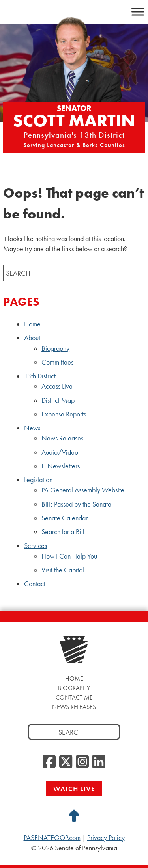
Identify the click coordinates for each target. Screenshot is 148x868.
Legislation (38, 480)
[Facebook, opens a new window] (49, 762)
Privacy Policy (106, 838)
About (32, 338)
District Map (58, 400)
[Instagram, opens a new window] (82, 762)
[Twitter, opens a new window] (66, 762)
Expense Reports (64, 414)
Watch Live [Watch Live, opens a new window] (74, 789)
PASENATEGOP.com (52, 838)
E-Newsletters (61, 466)
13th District (40, 376)
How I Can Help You (69, 556)
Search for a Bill (63, 532)
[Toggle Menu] (138, 12)
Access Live (57, 386)
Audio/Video (60, 452)
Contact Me (74, 697)
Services (36, 546)
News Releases (62, 438)
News (32, 428)
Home (32, 324)
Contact (35, 584)
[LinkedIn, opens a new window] (99, 762)
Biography (55, 348)
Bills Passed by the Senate (76, 504)
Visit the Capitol (63, 570)
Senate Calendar (65, 518)
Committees (57, 362)
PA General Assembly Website (83, 490)
